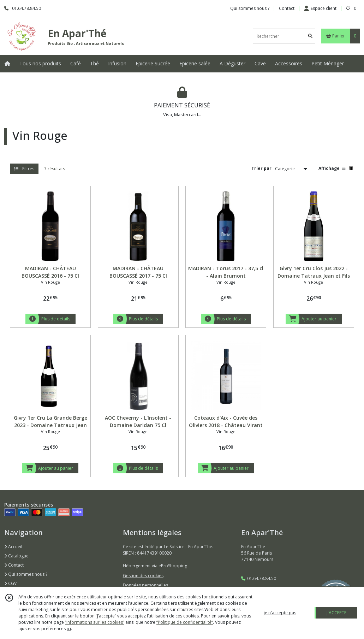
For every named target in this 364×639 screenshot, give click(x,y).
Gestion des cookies (143, 576)
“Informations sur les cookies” (95, 622)
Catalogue (16, 556)
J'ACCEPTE (336, 613)
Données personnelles (145, 585)
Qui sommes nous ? (26, 574)
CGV (10, 583)
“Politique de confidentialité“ (185, 622)
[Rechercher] (310, 36)
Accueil (13, 547)
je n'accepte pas (280, 613)
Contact (287, 8)
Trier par (261, 168)
